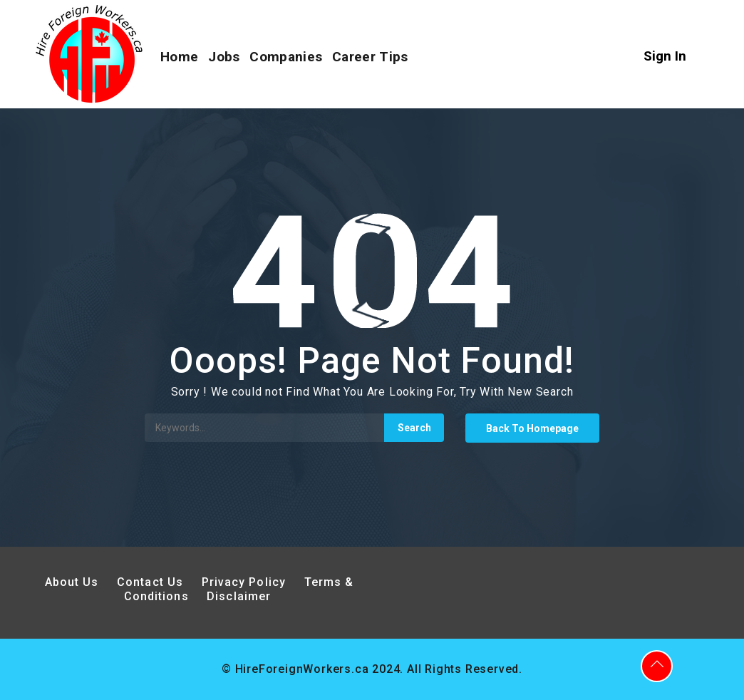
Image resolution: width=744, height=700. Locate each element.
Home (179, 57)
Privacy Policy (246, 582)
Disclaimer (239, 596)
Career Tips (370, 57)
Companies (286, 57)
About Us (72, 582)
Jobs (224, 57)
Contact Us (150, 582)
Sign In (665, 56)
